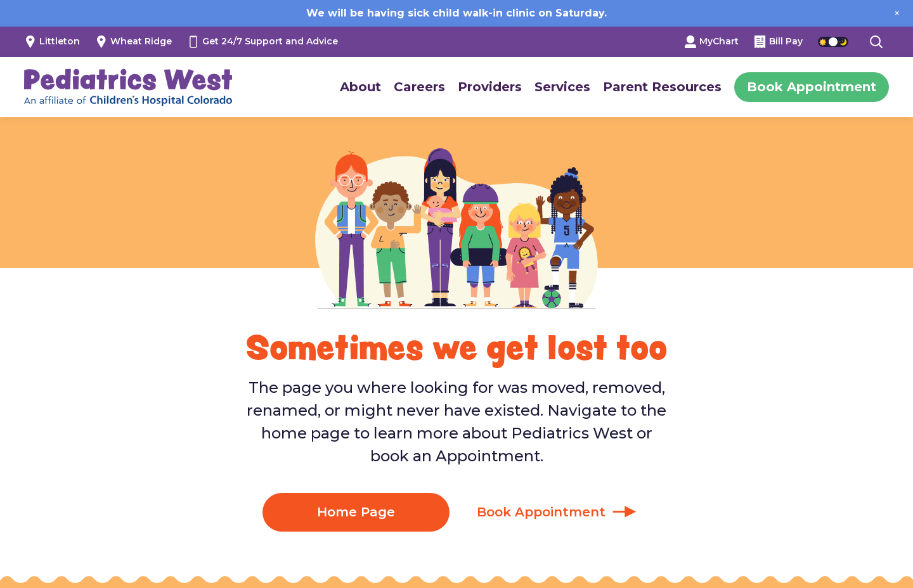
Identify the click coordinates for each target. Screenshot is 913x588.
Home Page (356, 512)
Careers (419, 87)
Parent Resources (662, 87)
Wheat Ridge (133, 41)
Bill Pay (778, 41)
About (360, 87)
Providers (490, 87)
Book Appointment (812, 87)
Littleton (52, 41)
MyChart (711, 41)
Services (562, 87)
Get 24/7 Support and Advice (262, 41)
